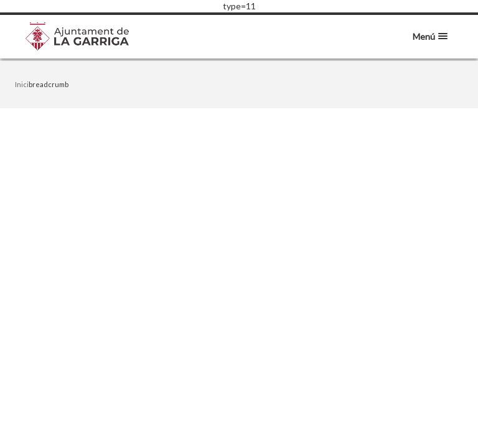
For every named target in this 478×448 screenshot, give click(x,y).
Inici (22, 84)
